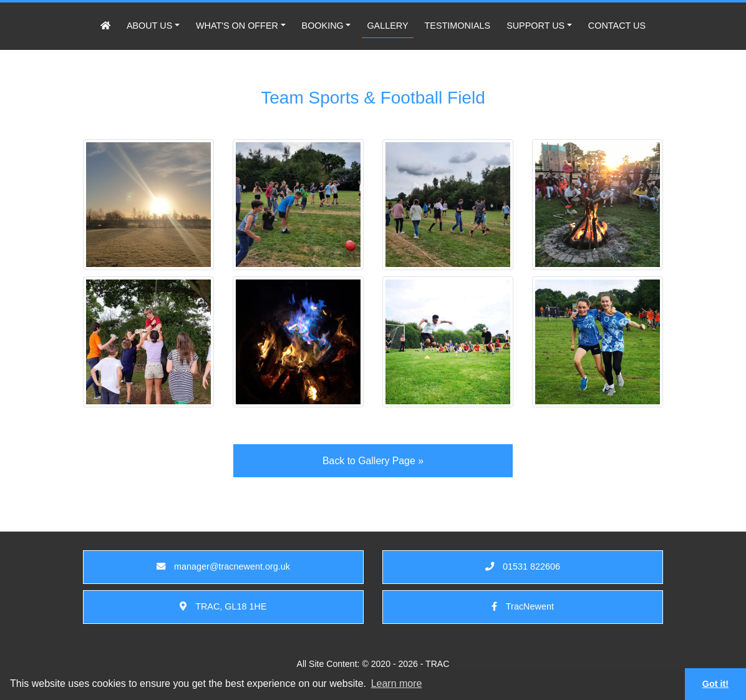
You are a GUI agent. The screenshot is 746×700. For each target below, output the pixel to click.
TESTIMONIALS (458, 26)
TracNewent (523, 606)
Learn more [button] (397, 683)
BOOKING (323, 26)
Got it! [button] (715, 684)
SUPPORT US (535, 26)
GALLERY (387, 26)
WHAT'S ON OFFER (237, 26)
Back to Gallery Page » (373, 461)
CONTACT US (617, 26)
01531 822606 (523, 566)
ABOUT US (149, 26)
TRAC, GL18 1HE (223, 606)
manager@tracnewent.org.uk (223, 566)
